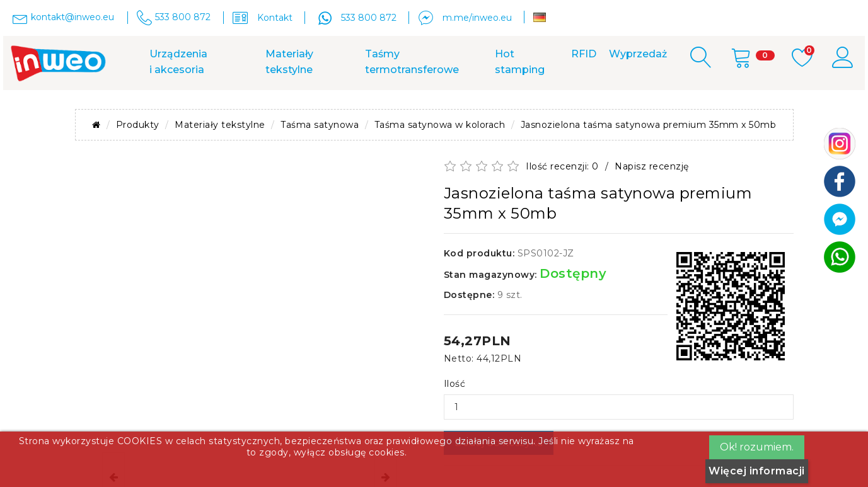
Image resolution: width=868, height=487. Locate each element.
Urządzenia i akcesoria (178, 62)
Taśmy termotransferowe (412, 62)
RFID (584, 54)
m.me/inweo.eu (477, 18)
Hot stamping (520, 62)
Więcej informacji (757, 471)
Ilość (455, 384)
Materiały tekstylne (289, 62)
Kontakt (275, 18)
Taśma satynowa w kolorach (440, 125)
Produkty (138, 125)
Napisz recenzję (652, 166)
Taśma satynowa (320, 125)
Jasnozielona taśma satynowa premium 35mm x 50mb (649, 125)
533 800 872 (369, 18)
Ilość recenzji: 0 (562, 166)
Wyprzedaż (638, 54)
